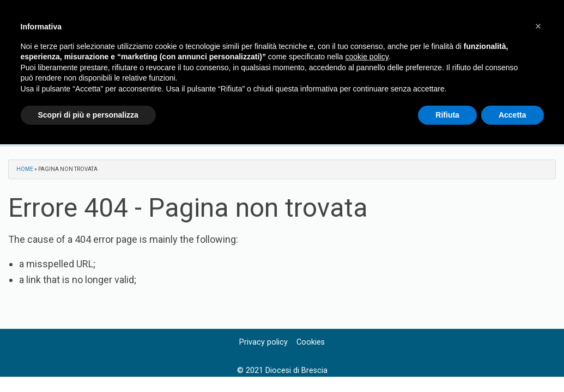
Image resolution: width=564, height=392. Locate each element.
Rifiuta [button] (447, 115)
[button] (538, 26)
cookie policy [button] (366, 57)
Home (25, 169)
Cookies (311, 342)
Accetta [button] (513, 115)
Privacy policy (263, 342)
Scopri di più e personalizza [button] (88, 115)
